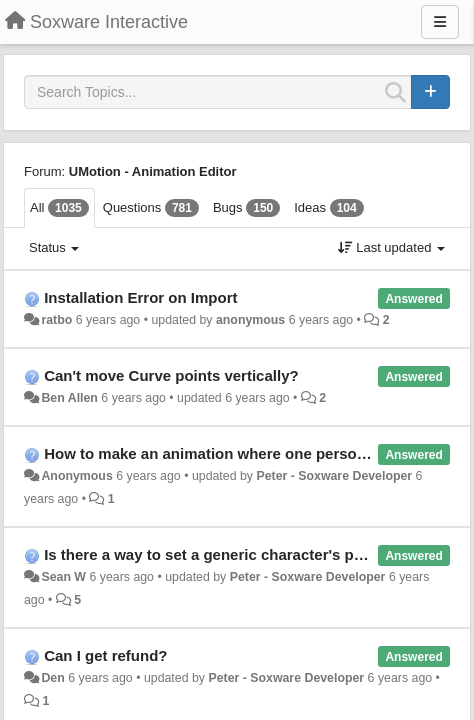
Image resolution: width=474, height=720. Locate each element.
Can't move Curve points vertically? (171, 375)
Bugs (246, 208)
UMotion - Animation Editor (153, 171)
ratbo (56, 320)
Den (52, 678)
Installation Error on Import (140, 297)
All (59, 208)
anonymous (250, 320)
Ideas (328, 208)
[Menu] (440, 22)
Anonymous (76, 476)
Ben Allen (69, 398)
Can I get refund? (105, 655)
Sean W (63, 577)
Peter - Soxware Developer (334, 476)
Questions (151, 208)
